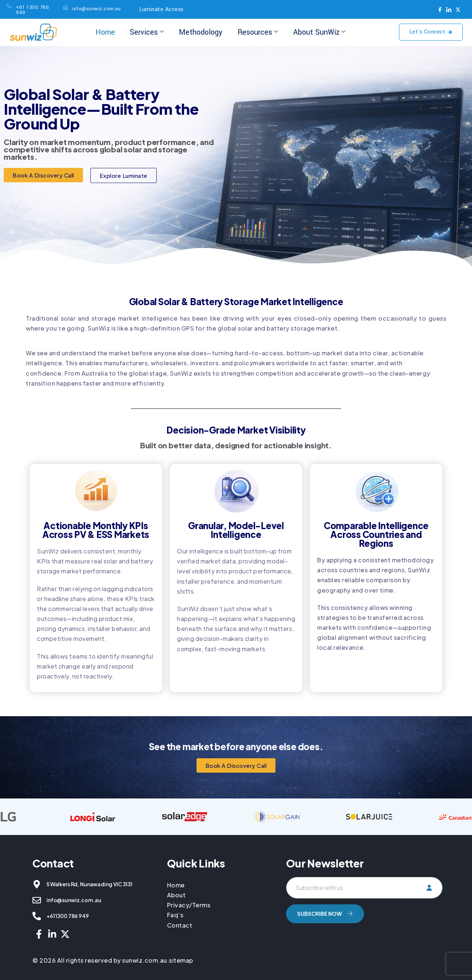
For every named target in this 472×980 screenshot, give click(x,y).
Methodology (201, 32)
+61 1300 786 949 (68, 916)
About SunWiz (319, 32)
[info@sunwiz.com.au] (37, 900)
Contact (180, 925)
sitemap (181, 960)
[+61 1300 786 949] (37, 916)
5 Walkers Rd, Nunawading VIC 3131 (89, 884)
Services (147, 32)
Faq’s (175, 915)
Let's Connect (431, 32)
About (176, 895)
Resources (257, 32)
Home (105, 32)
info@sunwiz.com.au (74, 900)
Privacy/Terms (189, 905)
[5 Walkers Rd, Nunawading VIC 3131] (37, 884)
